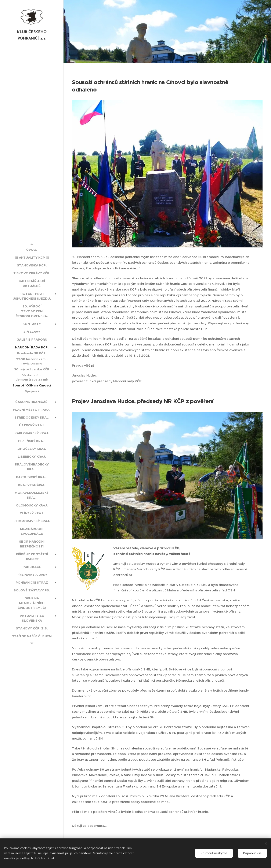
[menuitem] (32, 250)
